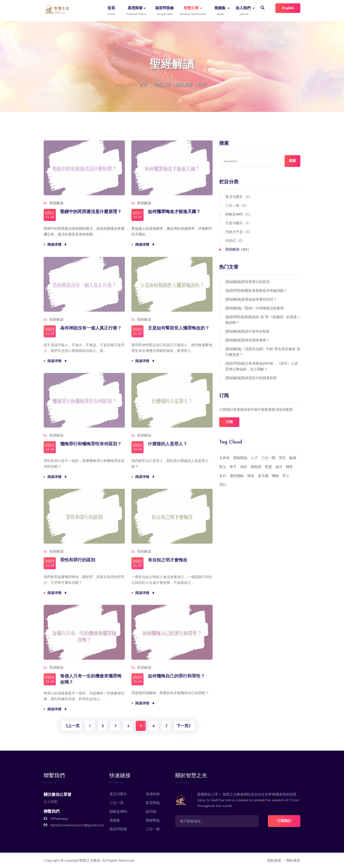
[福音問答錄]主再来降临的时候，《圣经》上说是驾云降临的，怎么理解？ (262, 366)
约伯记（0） (235, 240)
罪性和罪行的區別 (78, 564)
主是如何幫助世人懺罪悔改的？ (179, 332)
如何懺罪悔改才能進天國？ (174, 213)
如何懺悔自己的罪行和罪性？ (176, 680)
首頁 (111, 11)
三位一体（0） (237, 205)
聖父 (223, 467)
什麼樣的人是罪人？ (168, 448)
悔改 (251, 476)
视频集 (220, 11)
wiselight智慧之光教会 (82, 860)
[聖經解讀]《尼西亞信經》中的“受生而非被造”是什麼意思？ (263, 352)
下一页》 (185, 726)
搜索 (292, 161)
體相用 (256, 467)
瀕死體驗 (237, 476)
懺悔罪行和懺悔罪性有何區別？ (91, 448)
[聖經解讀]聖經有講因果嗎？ (247, 340)
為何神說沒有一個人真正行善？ (91, 332)
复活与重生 (118, 794)
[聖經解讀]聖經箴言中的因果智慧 (251, 378)
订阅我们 (284, 821)
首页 (143, 84)
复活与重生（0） (239, 197)
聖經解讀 (184, 84)
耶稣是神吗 (118, 811)
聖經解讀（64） (238, 249)
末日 (223, 476)
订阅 (229, 422)
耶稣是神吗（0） (239, 214)
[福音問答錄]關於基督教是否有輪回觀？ (256, 291)
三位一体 (116, 803)
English (288, 8)
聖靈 (268, 467)
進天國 (263, 476)
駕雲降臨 (153, 803)
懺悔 (275, 476)
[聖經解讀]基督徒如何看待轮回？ (251, 299)
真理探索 (136, 11)
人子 (254, 458)
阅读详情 (58, 245)
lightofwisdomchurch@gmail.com (77, 825)
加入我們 (243, 11)
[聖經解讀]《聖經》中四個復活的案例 (254, 308)
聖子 (233, 467)
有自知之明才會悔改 (168, 564)
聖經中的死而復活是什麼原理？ (91, 213)
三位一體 (268, 458)
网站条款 (293, 860)
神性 (244, 467)
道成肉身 (153, 794)
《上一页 (72, 726)
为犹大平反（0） (239, 232)
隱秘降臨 (240, 458)
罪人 (286, 476)
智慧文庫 (192, 11)
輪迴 (293, 458)
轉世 (289, 467)
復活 (279, 467)
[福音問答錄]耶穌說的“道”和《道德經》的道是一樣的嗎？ (263, 320)
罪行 (223, 485)
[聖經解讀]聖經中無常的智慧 (247, 331)
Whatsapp (59, 818)
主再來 (224, 458)
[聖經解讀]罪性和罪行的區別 (247, 282)
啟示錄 (151, 811)
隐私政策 (274, 860)
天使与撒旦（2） (239, 223)
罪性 (282, 458)
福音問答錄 (164, 11)
